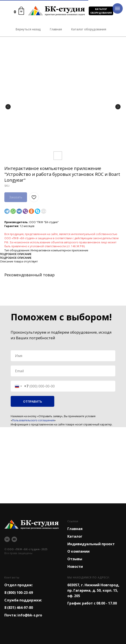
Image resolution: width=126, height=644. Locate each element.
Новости (75, 567)
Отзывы (75, 559)
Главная (75, 529)
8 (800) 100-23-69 (19, 593)
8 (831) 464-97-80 (19, 608)
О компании (78, 551)
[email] (63, 371)
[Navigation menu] (117, 8)
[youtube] (14, 539)
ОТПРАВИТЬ (33, 401)
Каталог (75, 536)
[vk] (7, 539)
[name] (63, 356)
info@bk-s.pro (30, 615)
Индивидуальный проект (91, 544)
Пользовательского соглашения (33, 420)
